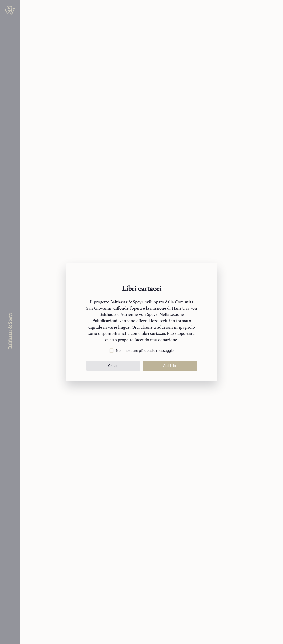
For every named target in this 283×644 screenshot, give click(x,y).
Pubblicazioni (105, 321)
